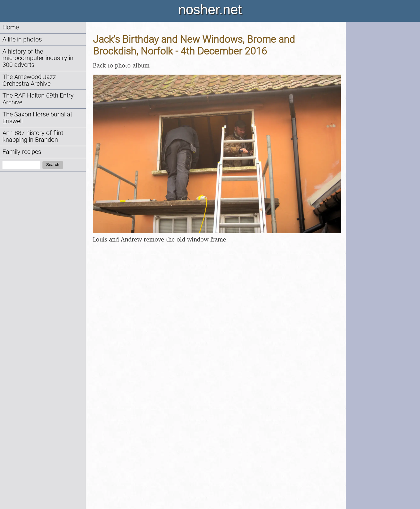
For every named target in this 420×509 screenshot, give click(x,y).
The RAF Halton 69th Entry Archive (38, 99)
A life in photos (22, 39)
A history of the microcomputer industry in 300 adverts (38, 58)
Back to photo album (121, 65)
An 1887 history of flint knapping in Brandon (33, 136)
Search (53, 165)
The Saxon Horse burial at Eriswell (37, 118)
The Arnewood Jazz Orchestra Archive (29, 80)
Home (11, 27)
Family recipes (22, 152)
